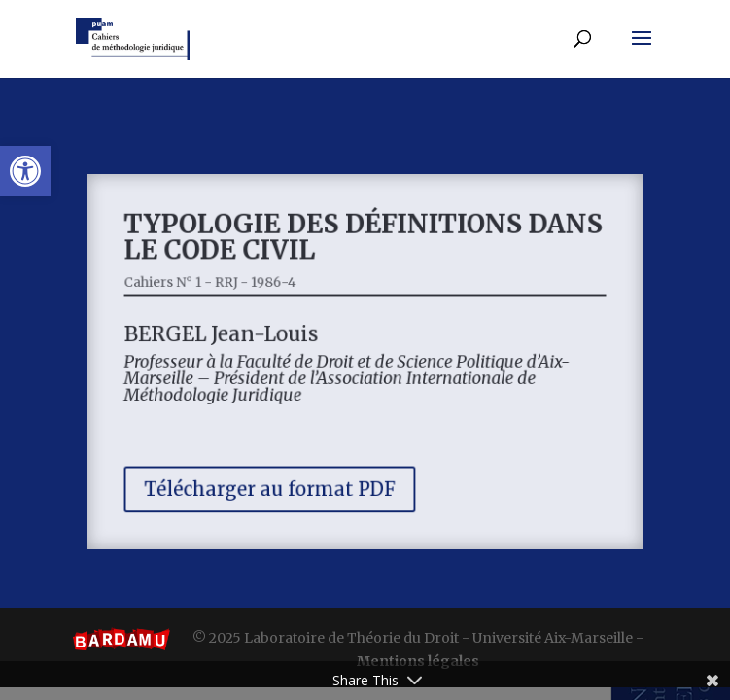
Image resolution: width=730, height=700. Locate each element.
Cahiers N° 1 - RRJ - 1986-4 (219, 287)
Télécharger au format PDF (276, 481)
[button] (25, 171)
